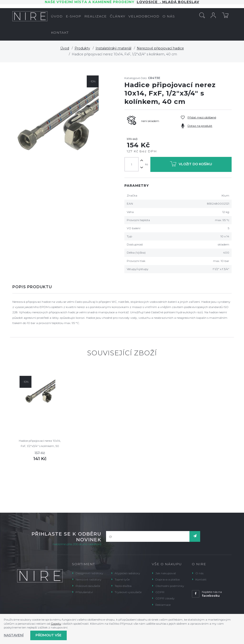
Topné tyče (122, 579)
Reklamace (163, 605)
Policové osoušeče (88, 586)
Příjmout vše (48, 635)
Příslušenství (84, 592)
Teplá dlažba (123, 586)
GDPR (160, 592)
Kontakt (201, 579)
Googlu (56, 624)
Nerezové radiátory (89, 579)
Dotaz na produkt (200, 126)
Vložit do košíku (191, 165)
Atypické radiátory (127, 573)
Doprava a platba (168, 579)
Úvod (65, 48)
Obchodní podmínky (170, 586)
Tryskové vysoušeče (128, 592)
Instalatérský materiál (113, 48)
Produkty (82, 48)
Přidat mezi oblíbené (202, 117)
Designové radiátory (89, 573)
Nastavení (14, 635)
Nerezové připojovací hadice (160, 48)
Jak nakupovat (166, 573)
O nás (199, 573)
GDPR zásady (165, 598)
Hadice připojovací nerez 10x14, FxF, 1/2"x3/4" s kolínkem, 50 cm (40, 444)
